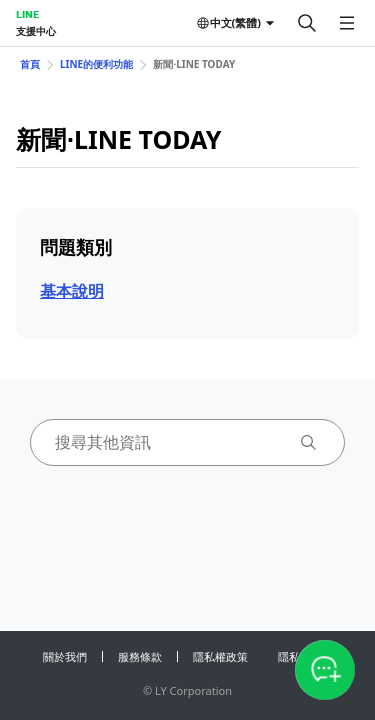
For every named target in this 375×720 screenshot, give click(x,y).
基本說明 (72, 291)
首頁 (30, 64)
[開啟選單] (347, 23)
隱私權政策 (220, 656)
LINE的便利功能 (96, 64)
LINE (27, 14)
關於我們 (65, 656)
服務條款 (140, 656)
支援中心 (36, 31)
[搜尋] (307, 23)
